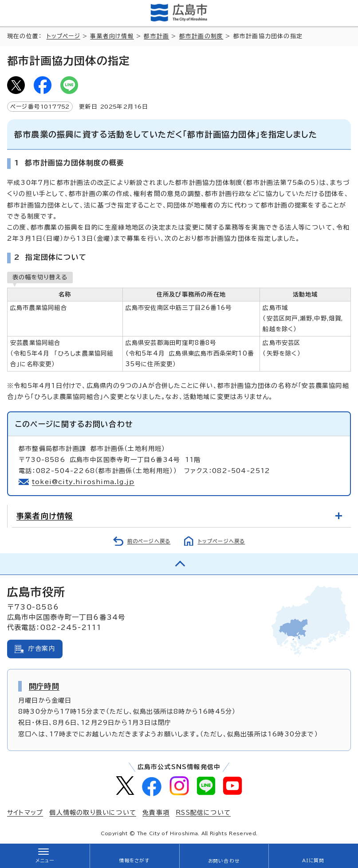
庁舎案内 (42, 649)
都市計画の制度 (201, 36)
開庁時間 (44, 686)
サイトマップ (25, 813)
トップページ (63, 36)
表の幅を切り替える (40, 277)
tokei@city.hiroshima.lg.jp (83, 482)
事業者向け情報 (112, 36)
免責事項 (156, 813)
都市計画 (156, 36)
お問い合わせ (224, 861)
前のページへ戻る (149, 541)
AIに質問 (313, 860)
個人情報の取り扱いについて (93, 813)
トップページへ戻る (222, 541)
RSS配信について (203, 813)
